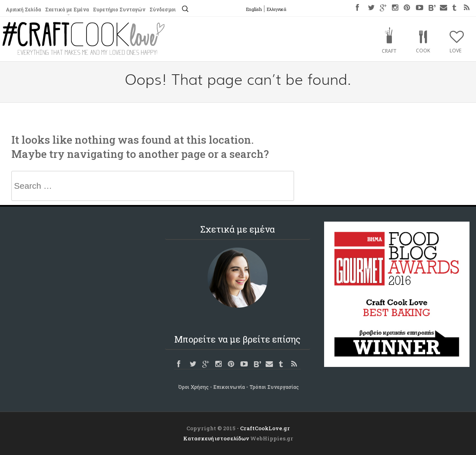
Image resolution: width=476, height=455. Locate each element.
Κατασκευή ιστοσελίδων (216, 438)
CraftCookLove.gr (265, 428)
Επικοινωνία (229, 387)
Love (455, 51)
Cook (423, 51)
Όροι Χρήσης (194, 387)
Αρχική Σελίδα (23, 9)
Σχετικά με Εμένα (67, 9)
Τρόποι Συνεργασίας (274, 387)
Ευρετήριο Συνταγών (119, 9)
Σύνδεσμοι (163, 9)
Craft (389, 51)
